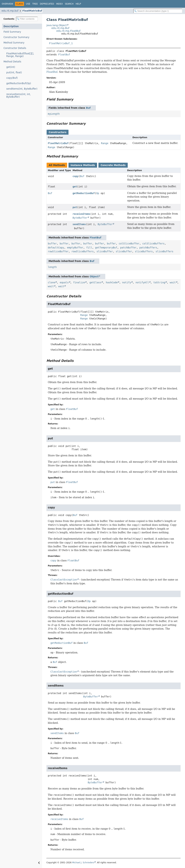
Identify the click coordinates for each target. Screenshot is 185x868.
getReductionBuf (84, 193)
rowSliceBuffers (83, 251)
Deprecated (47, 4)
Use (28, 4)
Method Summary (14, 43)
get (75, 187)
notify (127, 282)
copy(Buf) (12, 78)
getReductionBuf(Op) (19, 83)
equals (64, 282)
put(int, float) (14, 72)
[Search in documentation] (158, 11)
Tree (35, 4)
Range (105, 143)
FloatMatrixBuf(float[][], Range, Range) (20, 55)
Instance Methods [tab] (83, 165)
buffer (52, 244)
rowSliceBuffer (58, 251)
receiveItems (81, 214)
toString (159, 282)
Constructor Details (15, 48)
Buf (88, 108)
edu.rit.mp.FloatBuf (68, 31)
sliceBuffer (105, 251)
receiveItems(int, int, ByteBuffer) (18, 96)
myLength (54, 114)
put (75, 207)
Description (11, 26)
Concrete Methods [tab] (113, 165)
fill (89, 248)
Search (69, 4)
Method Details (12, 62)
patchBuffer (128, 248)
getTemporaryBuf (106, 248)
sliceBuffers (144, 251)
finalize (79, 282)
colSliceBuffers (153, 244)
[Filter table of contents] (27, 19)
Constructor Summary (16, 37)
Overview (7, 4)
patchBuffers (148, 248)
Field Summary (12, 32)
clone (52, 282)
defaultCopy (56, 248)
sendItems (79, 224)
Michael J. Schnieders (83, 863)
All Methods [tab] (57, 165)
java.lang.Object (57, 25)
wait (173, 282)
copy (76, 176)
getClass (95, 282)
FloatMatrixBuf (32, 11)
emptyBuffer (75, 248)
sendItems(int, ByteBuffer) (22, 89)
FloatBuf (64, 55)
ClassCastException (64, 580)
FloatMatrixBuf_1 (61, 43)
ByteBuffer (80, 218)
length (52, 267)
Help (78, 4)
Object (94, 276)
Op (98, 193)
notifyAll (142, 282)
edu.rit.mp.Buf (60, 28)
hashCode (112, 282)
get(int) (11, 67)
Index (59, 4)
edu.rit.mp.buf (10, 11)
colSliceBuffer (129, 244)
